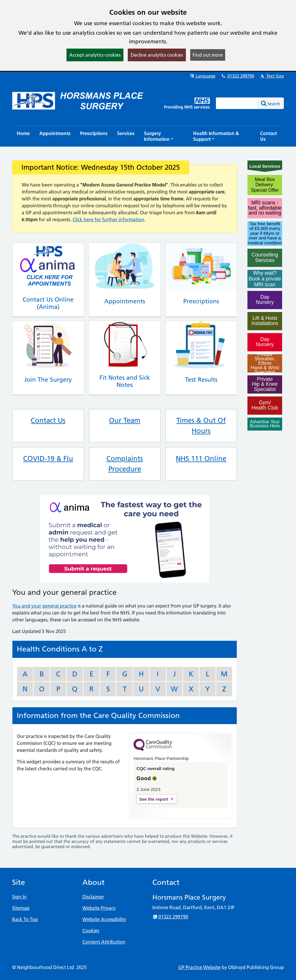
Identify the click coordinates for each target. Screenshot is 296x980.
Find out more (208, 55)
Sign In (19, 897)
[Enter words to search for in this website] (237, 103)
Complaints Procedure (125, 464)
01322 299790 (237, 76)
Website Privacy (99, 908)
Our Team (125, 420)
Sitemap (21, 908)
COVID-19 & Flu (48, 458)
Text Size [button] (272, 76)
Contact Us (48, 420)
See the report (154, 799)
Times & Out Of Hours (201, 426)
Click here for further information (108, 219)
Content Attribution (104, 942)
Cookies (91, 931)
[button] (164, 136)
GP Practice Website (199, 967)
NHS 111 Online (201, 458)
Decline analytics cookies (157, 55)
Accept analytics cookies (95, 55)
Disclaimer (93, 897)
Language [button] (202, 76)
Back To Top (25, 919)
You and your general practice (44, 606)
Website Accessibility (104, 919)
